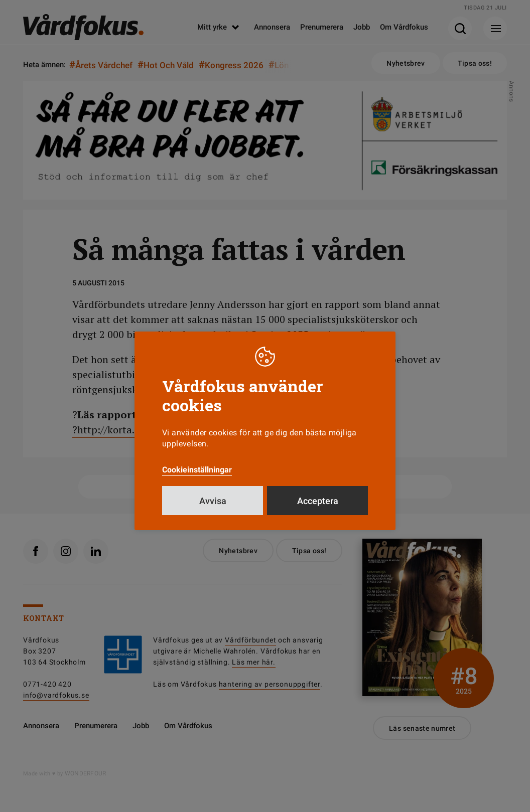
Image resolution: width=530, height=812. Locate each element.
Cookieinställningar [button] (197, 470)
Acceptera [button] (318, 501)
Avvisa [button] (213, 501)
